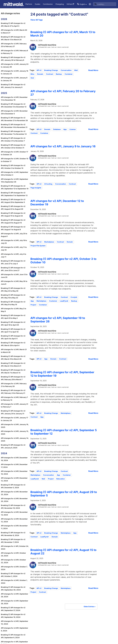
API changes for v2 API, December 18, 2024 (14, 459)
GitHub (70, 4)
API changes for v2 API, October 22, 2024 (13, 561)
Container (69, 74)
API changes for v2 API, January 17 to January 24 (14, 419)
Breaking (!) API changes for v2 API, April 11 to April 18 (13, 330)
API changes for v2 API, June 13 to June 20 (14, 276)
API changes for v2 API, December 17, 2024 (14, 466)
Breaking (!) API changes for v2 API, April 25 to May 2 (13, 317)
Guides (38, 4)
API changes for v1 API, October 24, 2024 (15, 548)
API (16, 4)
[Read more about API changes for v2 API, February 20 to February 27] (93, 129)
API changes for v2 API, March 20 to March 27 (14, 31)
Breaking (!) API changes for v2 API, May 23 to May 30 (13, 290)
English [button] (81, 4)
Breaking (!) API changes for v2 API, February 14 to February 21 (13, 392)
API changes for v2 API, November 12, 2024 (14, 520)
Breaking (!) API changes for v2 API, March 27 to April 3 (13, 25)
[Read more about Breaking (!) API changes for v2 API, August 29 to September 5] (93, 533)
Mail (76, 70)
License (73, 129)
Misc (32, 74)
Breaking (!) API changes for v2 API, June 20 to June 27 (13, 269)
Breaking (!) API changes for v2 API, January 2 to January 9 (13, 86)
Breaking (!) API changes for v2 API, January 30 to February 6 (13, 59)
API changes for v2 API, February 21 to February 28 (14, 385)
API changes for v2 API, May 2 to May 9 (14, 310)
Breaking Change (51, 70)
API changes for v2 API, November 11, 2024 (14, 527)
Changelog (60, 4)
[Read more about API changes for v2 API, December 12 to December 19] (93, 242)
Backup (59, 74)
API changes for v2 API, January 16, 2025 (15, 426)
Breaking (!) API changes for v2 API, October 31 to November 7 (13, 139)
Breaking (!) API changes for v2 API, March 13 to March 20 (13, 38)
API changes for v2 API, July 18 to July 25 (14, 242)
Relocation (61, 479)
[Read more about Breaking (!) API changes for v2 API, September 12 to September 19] (93, 413)
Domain (40, 74)
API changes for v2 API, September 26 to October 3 (15, 174)
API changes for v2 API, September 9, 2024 (15, 629)
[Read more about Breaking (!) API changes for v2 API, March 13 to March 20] (93, 70)
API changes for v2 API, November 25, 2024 (14, 493)
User (32, 78)
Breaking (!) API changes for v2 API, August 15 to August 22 (13, 214)
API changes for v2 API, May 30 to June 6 (14, 283)
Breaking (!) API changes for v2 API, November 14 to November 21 (14, 126)
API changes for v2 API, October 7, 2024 (14, 568)
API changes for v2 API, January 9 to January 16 (14, 79)
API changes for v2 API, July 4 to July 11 (14, 255)
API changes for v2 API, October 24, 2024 (13, 554)
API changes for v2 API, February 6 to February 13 (14, 52)
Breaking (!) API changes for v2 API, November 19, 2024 (13, 507)
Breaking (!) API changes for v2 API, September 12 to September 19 (15, 187)
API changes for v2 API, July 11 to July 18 (14, 249)
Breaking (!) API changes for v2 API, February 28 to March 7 (13, 378)
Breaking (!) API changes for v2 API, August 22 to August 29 (13, 208)
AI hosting (48, 184)
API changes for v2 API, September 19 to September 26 (15, 180)
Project (33, 305)
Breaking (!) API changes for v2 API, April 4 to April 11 (13, 337)
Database (57, 129)
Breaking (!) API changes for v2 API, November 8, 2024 (13, 534)
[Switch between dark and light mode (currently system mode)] (90, 4)
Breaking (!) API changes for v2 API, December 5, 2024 (13, 486)
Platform (29, 4)
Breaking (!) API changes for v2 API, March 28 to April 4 (13, 344)
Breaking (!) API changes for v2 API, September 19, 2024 (13, 616)
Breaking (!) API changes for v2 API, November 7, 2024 (13, 541)
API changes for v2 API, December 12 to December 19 (14, 99)
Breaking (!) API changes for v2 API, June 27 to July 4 (13, 262)
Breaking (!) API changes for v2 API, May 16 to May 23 (13, 296)
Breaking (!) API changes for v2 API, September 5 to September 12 (14, 194)
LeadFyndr (64, 301)
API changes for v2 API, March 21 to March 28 (14, 351)
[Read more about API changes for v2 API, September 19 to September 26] (93, 359)
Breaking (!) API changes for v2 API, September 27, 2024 (13, 609)
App (65, 129)
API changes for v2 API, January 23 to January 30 (15, 65)
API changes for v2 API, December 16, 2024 (14, 473)
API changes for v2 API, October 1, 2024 (14, 582)
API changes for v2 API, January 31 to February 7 (15, 405)
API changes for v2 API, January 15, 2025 (15, 433)
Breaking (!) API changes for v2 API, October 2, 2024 (13, 575)
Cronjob (74, 297)
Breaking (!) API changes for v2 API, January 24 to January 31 (13, 412)
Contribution (48, 4)
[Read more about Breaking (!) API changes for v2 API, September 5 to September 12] (93, 471)
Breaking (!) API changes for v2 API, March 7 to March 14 (13, 371)
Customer (53, 301)
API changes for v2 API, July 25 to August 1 (14, 235)
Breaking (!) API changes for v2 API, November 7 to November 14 (14, 133)
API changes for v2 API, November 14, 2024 (14, 513)
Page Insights (36, 188)
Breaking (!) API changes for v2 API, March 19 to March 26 (13, 358)
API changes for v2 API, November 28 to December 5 (14, 112)
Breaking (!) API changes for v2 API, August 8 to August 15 (13, 221)
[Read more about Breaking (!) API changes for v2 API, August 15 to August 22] (93, 588)
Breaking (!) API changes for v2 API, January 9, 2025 (13, 446)
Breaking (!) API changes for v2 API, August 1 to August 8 (13, 228)
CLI (22, 4)
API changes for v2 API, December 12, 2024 (14, 479)
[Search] (105, 4)
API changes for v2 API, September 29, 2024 (15, 595)
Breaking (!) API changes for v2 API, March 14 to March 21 (13, 365)
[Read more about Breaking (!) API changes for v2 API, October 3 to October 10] (93, 297)
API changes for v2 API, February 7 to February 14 (14, 399)
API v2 (39, 70)
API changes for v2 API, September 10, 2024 (15, 623)
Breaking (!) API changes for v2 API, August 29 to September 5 (13, 201)
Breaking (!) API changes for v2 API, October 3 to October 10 (13, 167)
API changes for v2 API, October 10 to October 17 (15, 160)
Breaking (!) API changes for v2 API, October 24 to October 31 (13, 146)
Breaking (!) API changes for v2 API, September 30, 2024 (13, 588)
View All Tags (37, 20)
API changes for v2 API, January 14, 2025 (15, 439)
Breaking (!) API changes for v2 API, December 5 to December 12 (14, 105)
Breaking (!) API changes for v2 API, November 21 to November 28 (14, 119)
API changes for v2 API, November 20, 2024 (14, 500)
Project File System (38, 246)
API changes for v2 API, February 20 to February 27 (14, 45)
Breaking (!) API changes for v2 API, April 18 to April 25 (13, 323)
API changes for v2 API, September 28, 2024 (15, 602)
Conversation (66, 70)
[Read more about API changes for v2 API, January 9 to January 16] (93, 184)
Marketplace (49, 242)
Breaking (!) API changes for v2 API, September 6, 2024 (13, 636)
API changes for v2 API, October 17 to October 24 (14, 153)
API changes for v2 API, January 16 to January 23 (15, 72)
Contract (50, 74)
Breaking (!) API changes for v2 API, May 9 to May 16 (13, 303)
